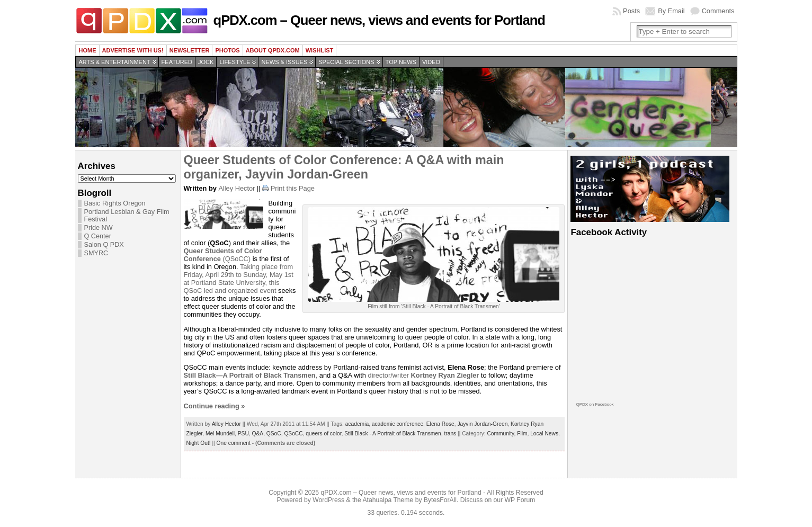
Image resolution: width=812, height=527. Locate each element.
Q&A (258, 434)
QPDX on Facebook (595, 404)
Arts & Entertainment (115, 62)
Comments (718, 11)
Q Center (98, 236)
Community (500, 434)
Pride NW (99, 228)
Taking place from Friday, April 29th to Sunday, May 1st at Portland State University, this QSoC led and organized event (239, 279)
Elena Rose (440, 424)
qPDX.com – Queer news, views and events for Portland (379, 20)
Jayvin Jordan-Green (482, 424)
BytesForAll (440, 500)
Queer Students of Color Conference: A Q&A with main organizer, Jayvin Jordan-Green (344, 167)
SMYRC (96, 253)
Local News (544, 434)
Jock (206, 62)
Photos (227, 50)
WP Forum (520, 500)
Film (522, 434)
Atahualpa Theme (388, 500)
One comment (234, 443)
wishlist (320, 50)
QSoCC (293, 434)
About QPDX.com (273, 50)
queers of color (323, 434)
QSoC (274, 434)
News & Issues (284, 62)
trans (450, 434)
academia (357, 424)
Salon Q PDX (104, 245)
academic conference (398, 424)
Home (88, 50)
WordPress (328, 500)
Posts (631, 11)
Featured (177, 62)
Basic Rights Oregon (115, 203)
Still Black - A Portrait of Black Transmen (393, 434)
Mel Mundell (220, 434)
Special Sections (346, 62)
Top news (401, 62)
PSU (243, 434)
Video (431, 62)
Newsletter (190, 50)
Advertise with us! (133, 50)
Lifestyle (235, 62)
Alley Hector (237, 188)
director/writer (424, 375)
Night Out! (199, 443)
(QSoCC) (223, 255)
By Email (671, 11)
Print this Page (293, 188)
